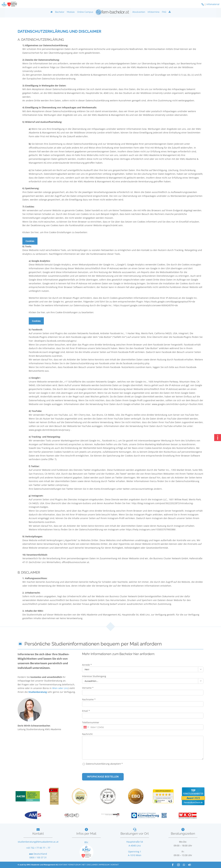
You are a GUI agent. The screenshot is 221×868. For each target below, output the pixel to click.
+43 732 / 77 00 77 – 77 (38, 848)
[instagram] (178, 865)
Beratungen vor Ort (135, 834)
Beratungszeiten (183, 834)
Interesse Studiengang (94, 676)
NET (84, 865)
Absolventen (139, 12)
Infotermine (154, 12)
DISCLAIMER (92, 865)
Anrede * (87, 665)
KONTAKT (115, 865)
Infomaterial (213, 4)
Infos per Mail (86, 834)
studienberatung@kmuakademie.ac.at (38, 842)
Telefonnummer (91, 722)
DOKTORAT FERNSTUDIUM (70, 865)
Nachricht (87, 734)
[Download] (170, 12)
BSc (86, 842)
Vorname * (88, 688)
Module (71, 12)
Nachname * (89, 699)
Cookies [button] (30, 241)
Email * (86, 711)
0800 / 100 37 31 (38, 857)
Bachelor (60, 12)
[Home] (52, 12)
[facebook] (173, 865)
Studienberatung (38, 692)
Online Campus (85, 12)
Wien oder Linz (60, 688)
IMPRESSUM (104, 865)
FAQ (164, 12)
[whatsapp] (184, 865)
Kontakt (38, 834)
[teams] (190, 865)
